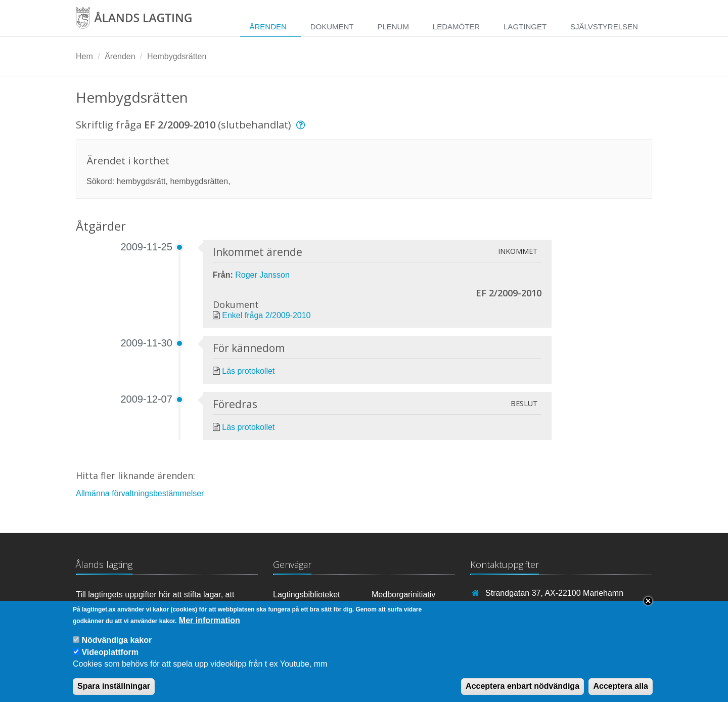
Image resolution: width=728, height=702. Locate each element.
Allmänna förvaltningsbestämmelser (140, 493)
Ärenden (268, 27)
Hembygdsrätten (177, 56)
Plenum (393, 27)
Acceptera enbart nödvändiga (522, 693)
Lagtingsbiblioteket (307, 595)
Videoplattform (110, 659)
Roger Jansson (262, 275)
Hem (84, 56)
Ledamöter (456, 27)
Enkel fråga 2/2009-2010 (266, 315)
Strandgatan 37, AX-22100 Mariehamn (554, 593)
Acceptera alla (621, 693)
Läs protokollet (248, 371)
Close (648, 607)
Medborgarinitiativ (403, 595)
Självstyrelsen (604, 27)
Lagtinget (525, 27)
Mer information (210, 626)
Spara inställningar (114, 693)
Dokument (332, 27)
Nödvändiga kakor (117, 647)
